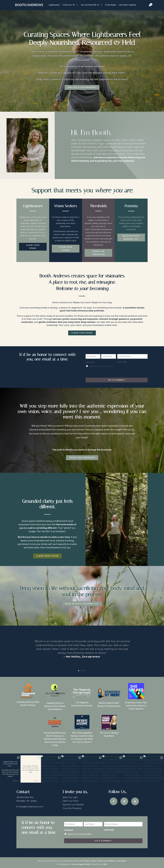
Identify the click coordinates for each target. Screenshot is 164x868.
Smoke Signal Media (81, 864)
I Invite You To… (69, 5)
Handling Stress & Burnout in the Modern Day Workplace (55, 706)
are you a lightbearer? (82, 87)
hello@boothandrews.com (31, 807)
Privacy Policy (90, 861)
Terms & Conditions (107, 861)
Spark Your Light (70, 797)
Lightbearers (54, 5)
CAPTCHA (122, 362)
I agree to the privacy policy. (101, 366)
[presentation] (137, 370)
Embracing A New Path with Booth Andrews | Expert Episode (136, 706)
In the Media (111, 5)
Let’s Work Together (128, 5)
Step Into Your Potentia (73, 805)
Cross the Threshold (72, 808)
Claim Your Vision (71, 801)
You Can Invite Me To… (90, 5)
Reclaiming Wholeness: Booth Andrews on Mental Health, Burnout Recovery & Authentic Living (55, 739)
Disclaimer (122, 861)
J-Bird (105, 864)
